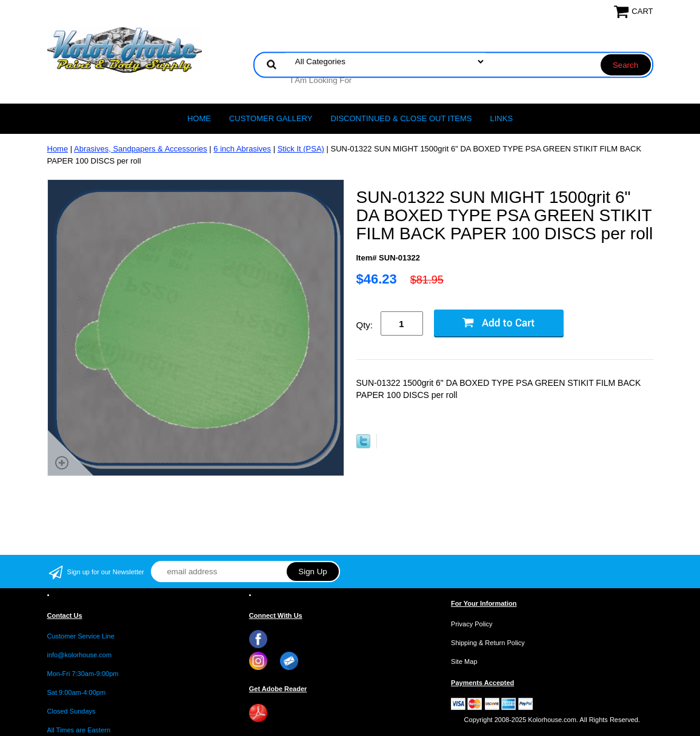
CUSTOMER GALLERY (271, 118)
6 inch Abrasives (242, 149)
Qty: (365, 325)
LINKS (502, 118)
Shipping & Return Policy (488, 643)
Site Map (464, 661)
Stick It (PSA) (301, 149)
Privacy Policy (472, 624)
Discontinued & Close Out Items (401, 118)
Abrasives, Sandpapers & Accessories (141, 149)
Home (199, 118)
